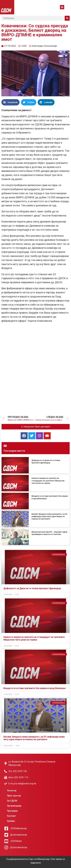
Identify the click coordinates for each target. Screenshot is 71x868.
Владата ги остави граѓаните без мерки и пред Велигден (35, 688)
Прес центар (14, 796)
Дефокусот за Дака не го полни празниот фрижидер (32, 588)
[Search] (67, 18)
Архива (11, 821)
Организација (14, 806)
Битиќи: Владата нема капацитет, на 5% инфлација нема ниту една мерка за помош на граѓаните (50, 516)
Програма (12, 811)
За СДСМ (12, 801)
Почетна (12, 791)
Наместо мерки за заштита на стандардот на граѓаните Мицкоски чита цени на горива (48, 481)
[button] (62, 7)
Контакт (12, 816)
